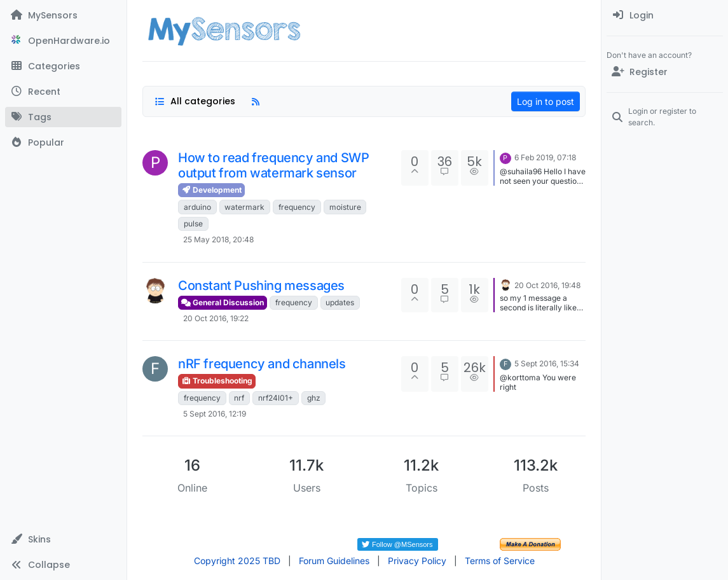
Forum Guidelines (334, 561)
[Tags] (63, 117)
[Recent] (63, 92)
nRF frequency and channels (262, 364)
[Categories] (63, 66)
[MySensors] (63, 15)
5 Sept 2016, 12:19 (215, 414)
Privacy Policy (417, 561)
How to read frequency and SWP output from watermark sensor (273, 165)
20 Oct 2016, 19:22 (216, 318)
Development (211, 190)
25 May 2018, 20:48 (218, 239)
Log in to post (546, 101)
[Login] (665, 15)
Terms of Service (500, 561)
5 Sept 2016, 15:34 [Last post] (547, 363)
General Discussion (223, 302)
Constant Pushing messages (261, 286)
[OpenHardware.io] (63, 41)
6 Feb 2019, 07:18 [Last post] (545, 157)
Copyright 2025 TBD (237, 561)
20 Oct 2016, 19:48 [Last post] (547, 285)
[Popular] (63, 142)
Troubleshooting (217, 381)
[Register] (665, 72)
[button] (63, 539)
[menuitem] (665, 15)
